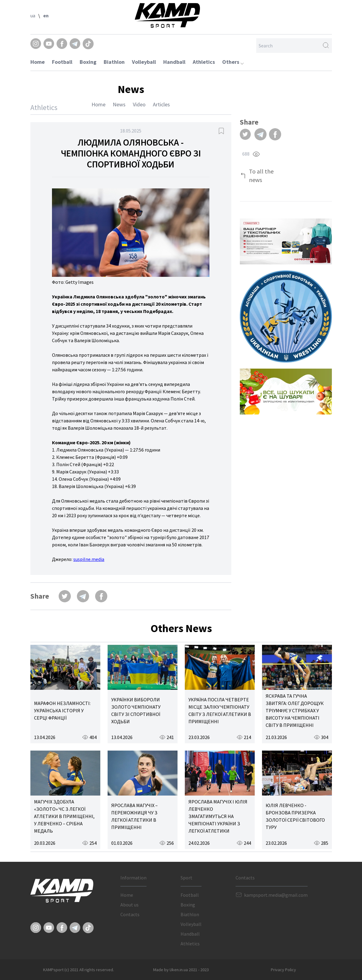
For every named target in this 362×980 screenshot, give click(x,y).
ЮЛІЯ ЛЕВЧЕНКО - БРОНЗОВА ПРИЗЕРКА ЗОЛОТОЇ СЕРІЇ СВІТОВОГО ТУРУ (295, 816)
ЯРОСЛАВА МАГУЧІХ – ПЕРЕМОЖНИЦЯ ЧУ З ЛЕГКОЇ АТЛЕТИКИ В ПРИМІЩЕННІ (134, 816)
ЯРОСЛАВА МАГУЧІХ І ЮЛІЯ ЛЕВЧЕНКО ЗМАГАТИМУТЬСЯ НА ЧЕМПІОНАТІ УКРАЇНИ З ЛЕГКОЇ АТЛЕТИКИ (218, 816)
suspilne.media (89, 559)
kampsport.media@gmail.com (276, 895)
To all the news (261, 175)
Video (139, 104)
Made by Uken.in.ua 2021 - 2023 (181, 970)
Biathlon (114, 62)
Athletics (204, 62)
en (46, 15)
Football (62, 62)
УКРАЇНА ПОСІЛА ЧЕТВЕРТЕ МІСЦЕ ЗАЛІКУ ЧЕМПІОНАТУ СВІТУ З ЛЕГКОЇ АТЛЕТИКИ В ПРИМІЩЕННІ (220, 710)
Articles (161, 104)
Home (38, 62)
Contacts (130, 914)
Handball (174, 62)
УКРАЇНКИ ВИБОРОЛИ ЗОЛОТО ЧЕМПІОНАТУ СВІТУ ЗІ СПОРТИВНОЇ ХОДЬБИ (136, 710)
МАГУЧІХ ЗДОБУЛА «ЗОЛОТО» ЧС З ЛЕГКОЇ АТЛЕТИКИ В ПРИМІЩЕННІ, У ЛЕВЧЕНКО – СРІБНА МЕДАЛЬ (64, 816)
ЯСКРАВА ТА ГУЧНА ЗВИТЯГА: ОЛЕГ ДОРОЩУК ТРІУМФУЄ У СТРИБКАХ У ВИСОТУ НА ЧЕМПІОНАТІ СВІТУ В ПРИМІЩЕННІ (295, 710)
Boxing (88, 62)
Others (233, 62)
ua (33, 15)
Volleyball (144, 62)
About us (129, 905)
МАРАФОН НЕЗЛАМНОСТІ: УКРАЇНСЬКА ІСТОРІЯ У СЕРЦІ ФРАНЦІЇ (62, 710)
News (119, 104)
